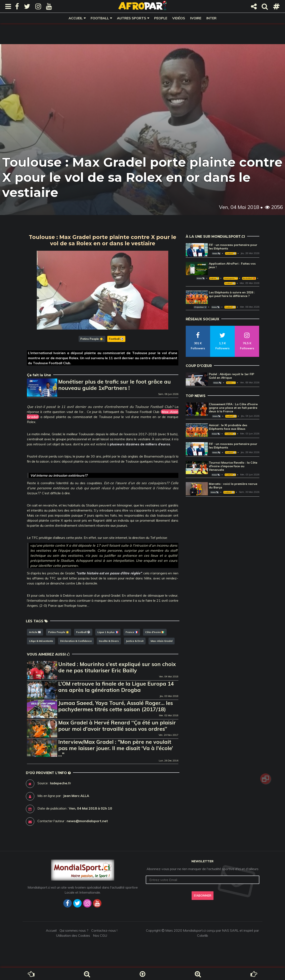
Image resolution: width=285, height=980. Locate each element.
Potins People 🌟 (92, 339)
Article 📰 (35, 632)
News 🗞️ (216, 253)
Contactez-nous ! (104, 930)
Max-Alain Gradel (162, 641)
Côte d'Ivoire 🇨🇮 (155, 632)
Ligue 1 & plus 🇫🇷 (108, 632)
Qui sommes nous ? (74, 930)
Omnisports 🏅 (231, 278)
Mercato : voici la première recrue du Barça (233, 486)
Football (100, 18)
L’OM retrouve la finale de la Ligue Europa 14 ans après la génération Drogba (116, 687)
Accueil (76, 18)
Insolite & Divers (109, 641)
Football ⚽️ (116, 339)
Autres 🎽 (214, 278)
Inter (211, 18)
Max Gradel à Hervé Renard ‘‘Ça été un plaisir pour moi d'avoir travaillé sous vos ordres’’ (117, 726)
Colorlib (203, 935)
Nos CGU (100, 935)
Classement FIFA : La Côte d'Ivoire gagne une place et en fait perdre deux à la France (233, 408)
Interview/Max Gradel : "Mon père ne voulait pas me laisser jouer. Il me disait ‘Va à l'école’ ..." (116, 748)
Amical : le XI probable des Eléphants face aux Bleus (228, 427)
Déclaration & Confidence (76, 641)
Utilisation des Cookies (73, 935)
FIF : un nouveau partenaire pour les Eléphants (233, 247)
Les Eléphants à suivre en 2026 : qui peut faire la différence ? (232, 294)
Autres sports (132, 18)
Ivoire (196, 18)
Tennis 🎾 (231, 383)
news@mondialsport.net (87, 821)
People (161, 18)
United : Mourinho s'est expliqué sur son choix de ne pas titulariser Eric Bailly (117, 667)
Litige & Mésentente (41, 641)
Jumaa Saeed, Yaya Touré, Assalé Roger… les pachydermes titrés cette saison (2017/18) (116, 706)
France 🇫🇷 (132, 632)
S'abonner (203, 896)
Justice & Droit (135, 641)
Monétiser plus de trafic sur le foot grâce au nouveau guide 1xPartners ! (115, 385)
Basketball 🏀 (249, 278)
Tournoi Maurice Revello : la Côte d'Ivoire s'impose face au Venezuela (233, 466)
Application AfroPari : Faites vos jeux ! (232, 265)
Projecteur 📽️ (200, 307)
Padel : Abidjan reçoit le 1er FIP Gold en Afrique (231, 376)
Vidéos (179, 18)
